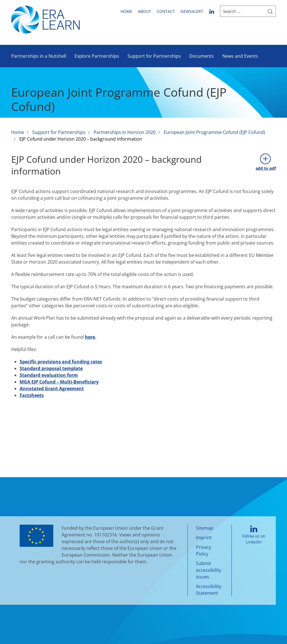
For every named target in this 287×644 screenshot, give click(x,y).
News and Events (240, 56)
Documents (202, 56)
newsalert (192, 11)
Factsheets (32, 395)
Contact (166, 11)
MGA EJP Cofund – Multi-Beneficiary (59, 382)
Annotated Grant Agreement (52, 389)
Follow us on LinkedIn (254, 535)
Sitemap (205, 528)
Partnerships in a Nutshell (39, 56)
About (144, 11)
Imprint (204, 538)
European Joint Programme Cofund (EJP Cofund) (214, 132)
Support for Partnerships (154, 56)
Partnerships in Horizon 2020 (125, 132)
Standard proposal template (51, 368)
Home (126, 11)
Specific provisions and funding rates (61, 362)
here (90, 337)
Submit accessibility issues (209, 570)
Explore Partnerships (97, 56)
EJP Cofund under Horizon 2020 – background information (81, 139)
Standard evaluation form (49, 375)
